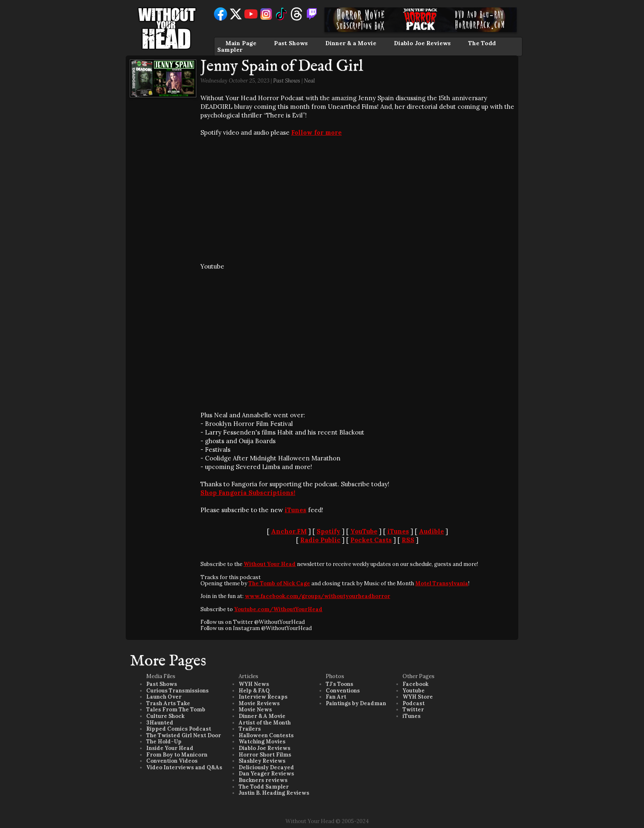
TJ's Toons (339, 684)
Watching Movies (262, 742)
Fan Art (336, 697)
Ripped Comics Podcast (179, 729)
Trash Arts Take (168, 703)
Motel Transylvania (442, 583)
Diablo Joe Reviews (422, 43)
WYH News (254, 684)
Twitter (413, 710)
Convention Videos (172, 761)
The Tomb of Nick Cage (279, 583)
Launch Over (164, 697)
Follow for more (316, 132)
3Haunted (160, 723)
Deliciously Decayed (266, 767)
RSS (408, 540)
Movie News (255, 710)
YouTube (364, 531)
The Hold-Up (164, 742)
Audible (431, 531)
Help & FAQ (254, 691)
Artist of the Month (265, 723)
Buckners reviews (263, 780)
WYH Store (418, 697)
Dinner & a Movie (351, 43)
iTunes (296, 510)
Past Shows (291, 43)
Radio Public (320, 540)
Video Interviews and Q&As (184, 767)
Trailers (250, 729)
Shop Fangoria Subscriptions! (248, 493)
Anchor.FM (289, 531)
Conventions (343, 691)
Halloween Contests (266, 735)
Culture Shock (165, 716)
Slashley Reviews (262, 761)
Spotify (329, 531)
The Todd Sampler (264, 787)
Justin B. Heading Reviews (274, 793)
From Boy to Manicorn (177, 755)
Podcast (414, 703)
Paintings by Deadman (356, 703)
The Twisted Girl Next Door (184, 735)
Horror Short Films (265, 755)
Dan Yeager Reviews (266, 774)
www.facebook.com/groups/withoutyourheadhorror (317, 596)
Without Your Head (270, 564)
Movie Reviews (259, 703)
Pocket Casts (371, 540)
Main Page (241, 43)
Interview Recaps (263, 697)
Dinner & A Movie (262, 716)
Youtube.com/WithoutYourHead (278, 609)
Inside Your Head (170, 748)
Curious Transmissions (177, 691)
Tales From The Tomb (176, 710)
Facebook (415, 684)
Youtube (414, 691)
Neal (309, 81)
